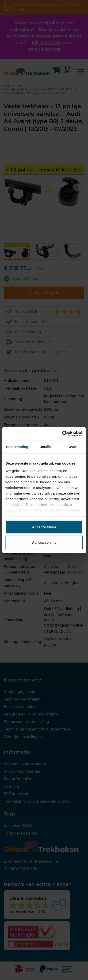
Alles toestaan (44, 527)
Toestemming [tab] (17, 447)
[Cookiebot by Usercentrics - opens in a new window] (63, 434)
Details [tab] (45, 447)
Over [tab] (73, 447)
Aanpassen (44, 542)
